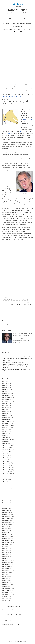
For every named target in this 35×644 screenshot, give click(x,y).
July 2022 (6, 381)
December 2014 (7, 564)
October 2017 (7, 496)
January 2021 (7, 418)
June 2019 (6, 456)
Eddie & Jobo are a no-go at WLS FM (22, 305)
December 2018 (7, 468)
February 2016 (7, 536)
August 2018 (7, 476)
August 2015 (7, 548)
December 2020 (8, 420)
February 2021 (7, 416)
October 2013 (7, 593)
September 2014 (8, 571)
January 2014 (7, 587)
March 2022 (6, 389)
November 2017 (7, 494)
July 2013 (6, 599)
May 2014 (6, 579)
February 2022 (7, 391)
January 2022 (7, 393)
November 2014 (7, 566)
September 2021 (8, 401)
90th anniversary (18, 85)
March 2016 (6, 534)
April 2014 (6, 581)
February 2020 (7, 440)
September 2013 (8, 595)
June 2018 (6, 480)
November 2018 (7, 470)
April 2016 (6, 532)
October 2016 (7, 520)
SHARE (17, 32)
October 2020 (7, 424)
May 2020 (6, 434)
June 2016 (6, 528)
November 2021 (7, 397)
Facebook (9, 133)
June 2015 (6, 552)
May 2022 (6, 385)
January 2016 (7, 538)
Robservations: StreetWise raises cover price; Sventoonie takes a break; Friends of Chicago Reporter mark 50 (18, 366)
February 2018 (7, 488)
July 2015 (6, 550)
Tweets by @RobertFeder (9, 610)
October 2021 (7, 399)
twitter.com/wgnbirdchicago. (12, 96)
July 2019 (6, 454)
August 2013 (7, 597)
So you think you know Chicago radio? (14, 362)
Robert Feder (17, 10)
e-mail (17, 624)
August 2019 (7, 452)
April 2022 (6, 387)
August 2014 (7, 573)
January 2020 (7, 442)
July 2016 (6, 526)
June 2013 (6, 601)
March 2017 (6, 510)
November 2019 (7, 446)
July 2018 (6, 478)
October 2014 (7, 568)
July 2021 (6, 406)
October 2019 (7, 448)
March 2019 (6, 462)
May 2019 (6, 458)
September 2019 (8, 450)
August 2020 (7, 428)
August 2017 (7, 500)
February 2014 (7, 585)
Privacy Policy (22, 641)
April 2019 (6, 460)
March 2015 (6, 558)
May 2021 (6, 410)
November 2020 (8, 422)
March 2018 (6, 486)
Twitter (22, 131)
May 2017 (6, 506)
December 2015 (7, 540)
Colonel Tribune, (27, 119)
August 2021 (7, 403)
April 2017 (6, 508)
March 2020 (7, 438)
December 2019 (7, 444)
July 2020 (6, 430)
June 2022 (6, 383)
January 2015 (7, 563)
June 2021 (6, 408)
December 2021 (7, 395)
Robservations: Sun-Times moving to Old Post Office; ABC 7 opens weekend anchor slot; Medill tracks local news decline (18, 359)
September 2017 (8, 498)
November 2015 (7, 542)
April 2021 (6, 412)
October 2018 (7, 472)
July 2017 (6, 502)
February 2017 (7, 512)
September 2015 (8, 546)
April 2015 (6, 556)
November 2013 (7, 591)
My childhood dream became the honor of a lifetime (17, 355)
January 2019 (7, 466)
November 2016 (7, 518)
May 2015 (6, 554)
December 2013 (7, 589)
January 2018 (7, 490)
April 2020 (6, 436)
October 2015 (7, 544)
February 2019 (7, 464)
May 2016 (6, 530)
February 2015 (7, 560)
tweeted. (17, 100)
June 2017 (6, 504)
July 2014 (6, 575)
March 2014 (6, 583)
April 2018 (6, 484)
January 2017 (7, 514)
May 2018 (6, 482)
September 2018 (8, 474)
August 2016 (7, 524)
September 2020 (8, 426)
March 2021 (6, 414)
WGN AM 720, (6, 87)
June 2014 (6, 577)
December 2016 (7, 516)
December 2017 (7, 492)
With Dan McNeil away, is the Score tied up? (15, 300)
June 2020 (6, 432)
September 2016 (8, 522)
